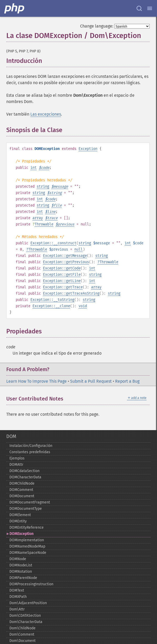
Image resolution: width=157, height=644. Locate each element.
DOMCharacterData (25, 477)
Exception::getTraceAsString (71, 293)
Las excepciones (46, 114)
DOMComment (21, 490)
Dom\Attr (17, 609)
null (78, 249)
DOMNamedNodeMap (27, 546)
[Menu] (150, 8)
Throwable (44, 224)
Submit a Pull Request (91, 381)
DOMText (17, 590)
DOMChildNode (22, 483)
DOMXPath (18, 597)
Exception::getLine (62, 281)
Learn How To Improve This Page (37, 381)
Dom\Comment (22, 634)
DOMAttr (16, 465)
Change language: (97, 26)
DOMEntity (18, 521)
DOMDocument (22, 496)
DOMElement (20, 515)
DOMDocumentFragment (30, 502)
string (43, 186)
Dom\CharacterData (26, 622)
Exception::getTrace (63, 287)
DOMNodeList (21, 565)
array (38, 218)
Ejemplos (17, 458)
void (83, 306)
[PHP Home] (15, 8)
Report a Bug (127, 381)
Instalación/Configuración (31, 446)
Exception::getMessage (65, 256)
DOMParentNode (23, 578)
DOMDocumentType (26, 509)
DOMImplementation (27, 540)
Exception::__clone (51, 306)
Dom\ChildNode (23, 628)
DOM (11, 436)
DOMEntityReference (27, 527)
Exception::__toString (52, 300)
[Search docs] (139, 8)
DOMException (21, 534)
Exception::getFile (62, 275)
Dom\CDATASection (25, 616)
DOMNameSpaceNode (28, 553)
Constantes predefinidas (30, 452)
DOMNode (18, 559)
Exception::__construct (53, 243)
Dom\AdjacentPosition (28, 603)
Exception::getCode (62, 268)
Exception (88, 149)
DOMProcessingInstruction (31, 584)
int (33, 168)
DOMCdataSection (24, 471)
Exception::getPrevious (66, 262)
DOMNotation (21, 572)
